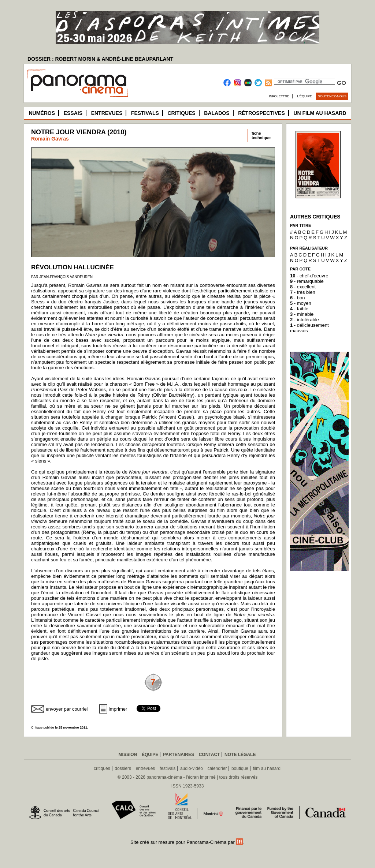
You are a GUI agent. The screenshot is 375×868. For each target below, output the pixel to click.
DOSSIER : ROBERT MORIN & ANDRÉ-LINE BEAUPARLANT (100, 59)
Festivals (145, 113)
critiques (102, 768)
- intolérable (305, 320)
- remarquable (307, 281)
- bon (297, 298)
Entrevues (107, 113)
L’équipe (305, 96)
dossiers (123, 768)
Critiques (181, 113)
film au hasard (267, 768)
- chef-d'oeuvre (309, 276)
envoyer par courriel (67, 709)
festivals (168, 768)
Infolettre (279, 96)
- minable (302, 314)
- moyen (301, 303)
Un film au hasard (320, 113)
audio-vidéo (192, 768)
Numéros (42, 113)
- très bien (303, 292)
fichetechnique (261, 135)
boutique (240, 768)
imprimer (118, 709)
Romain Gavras (50, 139)
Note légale (240, 755)
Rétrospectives (261, 113)
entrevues (146, 768)
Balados (217, 113)
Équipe (150, 755)
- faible (299, 309)
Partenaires (179, 755)
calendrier (217, 768)
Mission (128, 755)
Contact (209, 755)
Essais (73, 113)
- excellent (303, 287)
